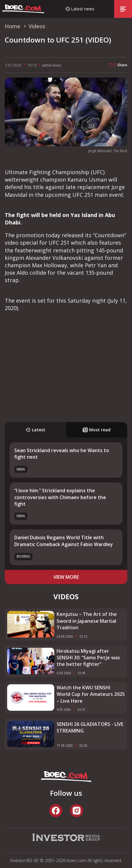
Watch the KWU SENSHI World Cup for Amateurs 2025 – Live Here (91, 694)
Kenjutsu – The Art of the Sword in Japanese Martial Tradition (87, 621)
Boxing (23, 556)
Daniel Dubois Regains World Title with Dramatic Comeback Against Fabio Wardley (64, 541)
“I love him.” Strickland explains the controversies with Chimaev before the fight (60, 497)
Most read (97, 430)
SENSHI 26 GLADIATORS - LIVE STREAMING (90, 727)
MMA (21, 469)
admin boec (52, 65)
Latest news (83, 9)
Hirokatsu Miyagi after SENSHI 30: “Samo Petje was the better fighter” (88, 658)
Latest (35, 430)
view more (66, 577)
